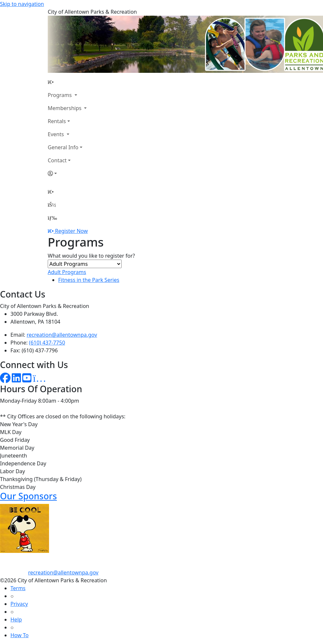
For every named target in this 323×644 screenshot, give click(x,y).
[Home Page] (67, 82)
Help (16, 620)
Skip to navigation (22, 4)
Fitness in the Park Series (89, 280)
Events (57, 134)
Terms (18, 588)
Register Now (71, 231)
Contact (57, 160)
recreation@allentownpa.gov (62, 335)
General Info (63, 147)
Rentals (57, 121)
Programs (60, 95)
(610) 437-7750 (47, 343)
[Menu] (52, 218)
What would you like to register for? (91, 256)
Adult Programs (67, 272)
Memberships (65, 108)
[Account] (67, 173)
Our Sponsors (28, 496)
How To (19, 635)
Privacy (19, 604)
